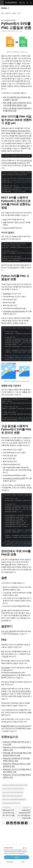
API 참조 (24, 618)
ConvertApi (7, 294)
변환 (5, 222)
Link (28, 712)
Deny (23, 862)
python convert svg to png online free (13, 792)
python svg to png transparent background (14, 799)
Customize (10, 862)
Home (4, 8)
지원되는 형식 (25, 146)
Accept (17, 857)
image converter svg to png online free (13, 789)
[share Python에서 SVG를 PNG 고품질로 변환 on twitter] (8, 823)
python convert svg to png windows (12, 796)
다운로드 (6, 228)
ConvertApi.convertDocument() (14, 311)
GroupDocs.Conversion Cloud (20, 131)
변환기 (7, 565)
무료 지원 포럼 (6, 631)
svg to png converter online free (11, 803)
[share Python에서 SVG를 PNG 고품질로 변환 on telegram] (26, 823)
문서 (3, 610)
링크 (5, 656)
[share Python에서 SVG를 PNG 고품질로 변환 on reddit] (15, 823)
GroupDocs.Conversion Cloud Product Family (15, 785)
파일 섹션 (13, 268)
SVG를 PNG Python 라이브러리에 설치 (15, 726)
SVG (3, 56)
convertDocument (8, 675)
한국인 (22, 3)
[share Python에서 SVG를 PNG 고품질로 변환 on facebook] (19, 823)
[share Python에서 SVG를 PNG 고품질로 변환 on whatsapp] (22, 823)
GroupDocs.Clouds (10, 20)
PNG (18, 63)
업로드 (5, 219)
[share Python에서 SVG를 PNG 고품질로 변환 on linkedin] (11, 823)
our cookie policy (21, 853)
